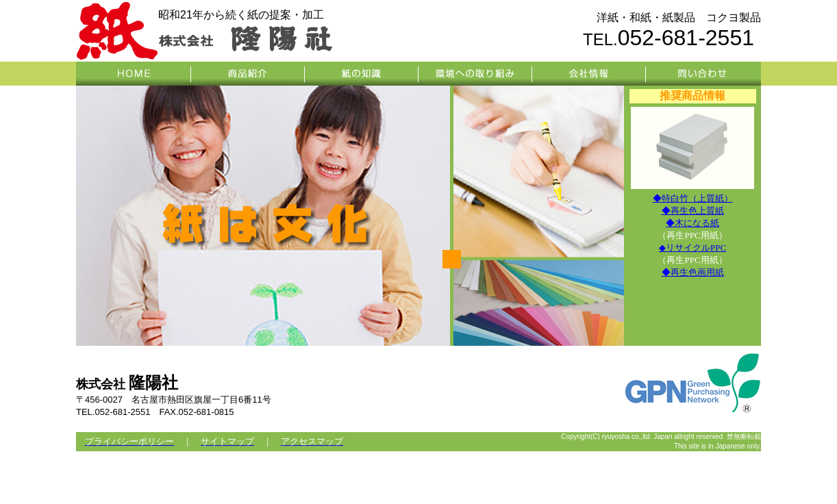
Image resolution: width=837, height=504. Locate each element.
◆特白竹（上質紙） (693, 198)
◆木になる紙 (692, 223)
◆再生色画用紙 (693, 272)
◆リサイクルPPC (692, 248)
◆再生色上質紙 (693, 211)
